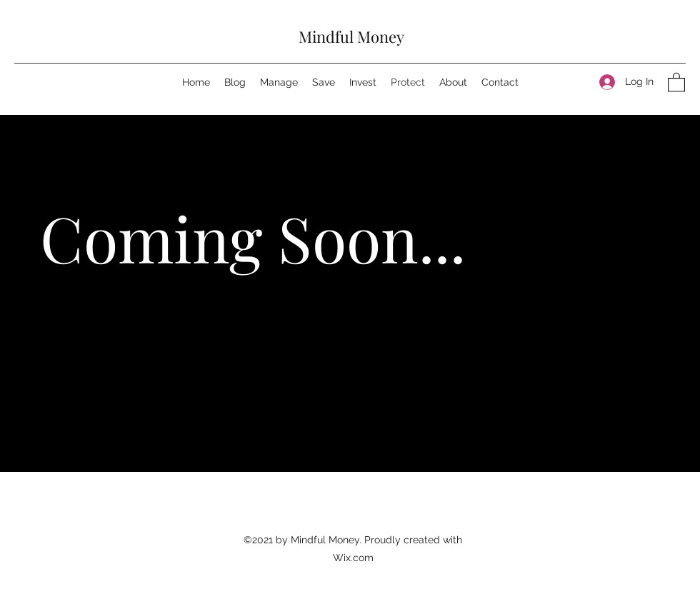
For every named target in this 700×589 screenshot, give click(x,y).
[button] (676, 82)
